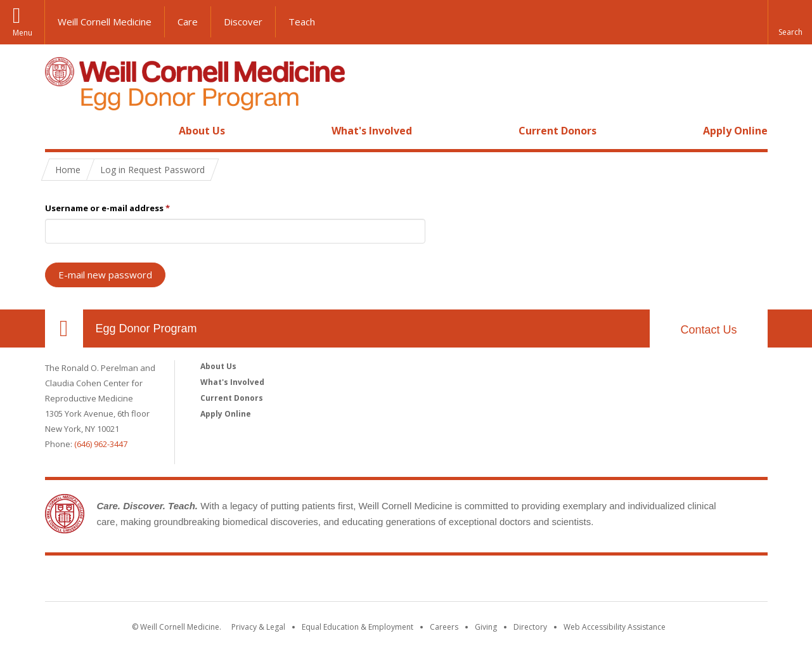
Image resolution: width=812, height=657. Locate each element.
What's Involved (372, 131)
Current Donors (557, 131)
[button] (790, 22)
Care (188, 22)
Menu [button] (23, 33)
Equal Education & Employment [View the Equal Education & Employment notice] (358, 627)
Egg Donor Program (146, 328)
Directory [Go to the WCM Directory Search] (530, 627)
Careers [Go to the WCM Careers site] (444, 627)
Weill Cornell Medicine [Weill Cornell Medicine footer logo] (313, 581)
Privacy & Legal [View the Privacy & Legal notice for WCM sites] (258, 627)
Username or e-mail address (107, 208)
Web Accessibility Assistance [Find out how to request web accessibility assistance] (615, 627)
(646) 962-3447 (101, 444)
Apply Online (735, 131)
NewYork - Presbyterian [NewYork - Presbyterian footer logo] (512, 581)
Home (59, 131)
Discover (243, 22)
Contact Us (708, 330)
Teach (302, 22)
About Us (202, 131)
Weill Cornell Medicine (105, 22)
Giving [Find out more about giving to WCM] (486, 627)
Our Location (64, 328)
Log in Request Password (152, 170)
